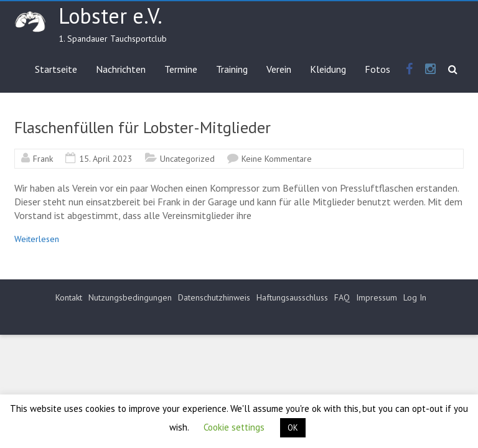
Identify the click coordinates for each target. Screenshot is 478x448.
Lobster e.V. (110, 16)
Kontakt (69, 297)
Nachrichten (121, 69)
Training (232, 69)
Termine (181, 69)
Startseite (56, 69)
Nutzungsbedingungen (130, 297)
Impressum (377, 297)
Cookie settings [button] (234, 427)
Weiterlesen (37, 239)
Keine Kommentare (277, 159)
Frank (43, 159)
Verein (279, 69)
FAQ (342, 297)
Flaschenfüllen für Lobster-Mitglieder (143, 127)
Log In (415, 297)
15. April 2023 (106, 159)
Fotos (377, 69)
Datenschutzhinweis (214, 297)
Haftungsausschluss (292, 297)
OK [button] (293, 428)
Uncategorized (187, 159)
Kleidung (328, 69)
